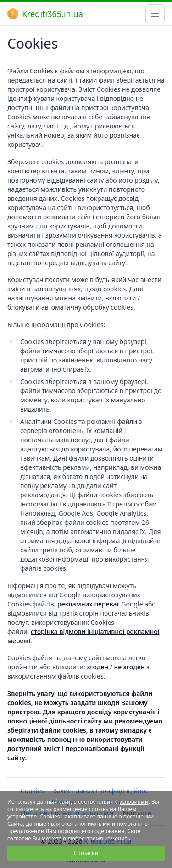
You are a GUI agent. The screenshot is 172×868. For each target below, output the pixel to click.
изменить (117, 838)
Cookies (32, 791)
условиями (134, 802)
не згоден (130, 667)
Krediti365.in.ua (45, 14)
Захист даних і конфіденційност (102, 791)
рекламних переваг (89, 604)
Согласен (86, 853)
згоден (97, 667)
